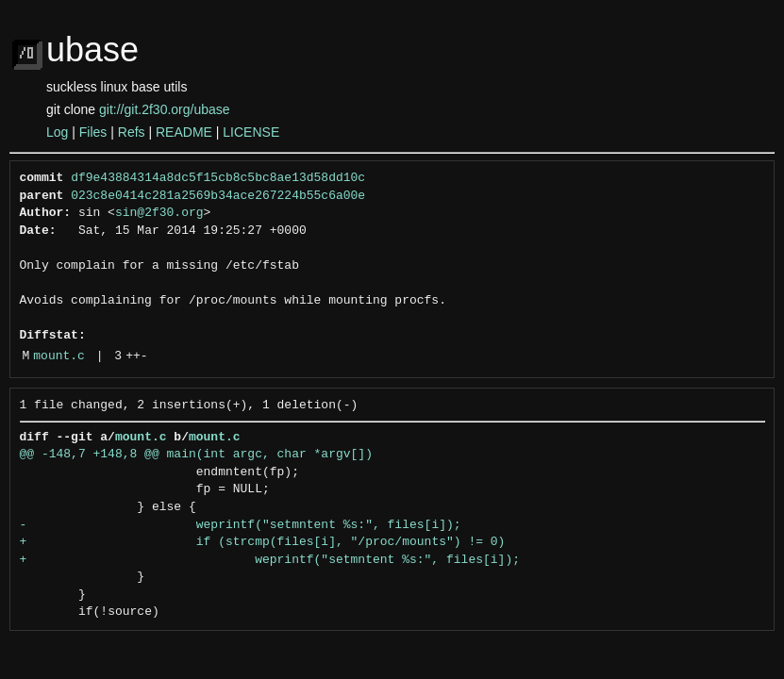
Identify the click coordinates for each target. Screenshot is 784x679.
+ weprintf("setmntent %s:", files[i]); (270, 560)
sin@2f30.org (159, 213)
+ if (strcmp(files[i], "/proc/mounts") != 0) (263, 542)
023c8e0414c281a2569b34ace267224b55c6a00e (218, 196)
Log (57, 132)
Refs (132, 132)
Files (93, 132)
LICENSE (251, 132)
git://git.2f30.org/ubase (165, 109)
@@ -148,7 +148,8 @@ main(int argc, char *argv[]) (196, 455)
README (184, 132)
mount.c (59, 356)
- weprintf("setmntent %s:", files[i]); (241, 525)
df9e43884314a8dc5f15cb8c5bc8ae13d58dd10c (218, 178)
